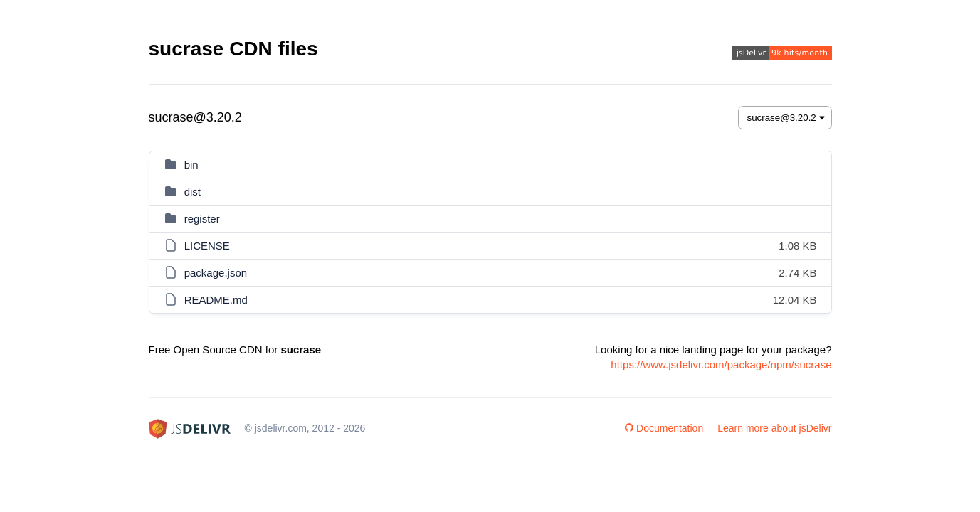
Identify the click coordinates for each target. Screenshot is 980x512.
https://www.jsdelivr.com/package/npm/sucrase (721, 364)
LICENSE (207, 246)
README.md (216, 300)
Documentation (664, 428)
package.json (216, 273)
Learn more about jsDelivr (774, 428)
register (202, 219)
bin (191, 165)
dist (193, 192)
